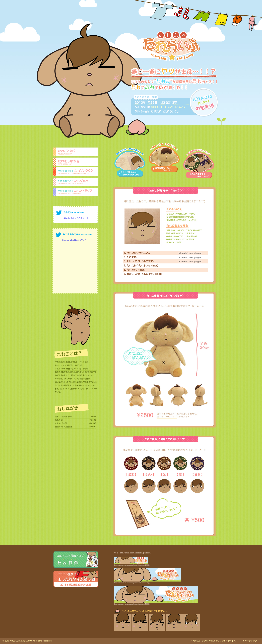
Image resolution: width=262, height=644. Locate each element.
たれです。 (143, 257)
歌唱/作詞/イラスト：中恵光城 (184, 233)
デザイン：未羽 (184, 242)
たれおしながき (76, 162)
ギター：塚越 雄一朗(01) (184, 239)
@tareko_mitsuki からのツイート (76, 240)
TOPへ (249, 641)
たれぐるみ (76, 182)
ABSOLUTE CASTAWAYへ (213, 641)
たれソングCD (76, 172)
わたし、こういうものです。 (143, 261)
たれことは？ (76, 152)
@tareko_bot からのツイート (76, 218)
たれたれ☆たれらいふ (143, 253)
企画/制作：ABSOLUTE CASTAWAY (184, 230)
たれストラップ (76, 193)
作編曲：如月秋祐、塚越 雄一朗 (184, 236)
